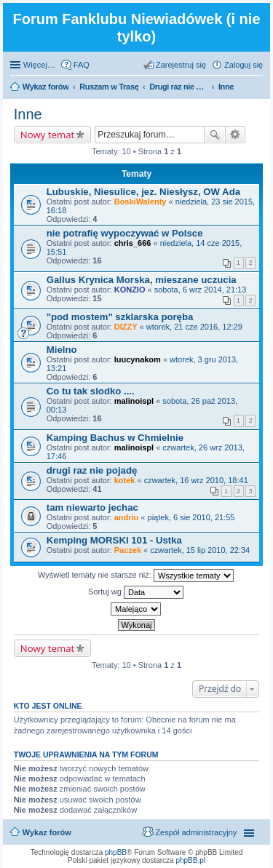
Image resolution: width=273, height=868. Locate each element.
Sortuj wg (136, 592)
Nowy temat (47, 135)
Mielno (62, 350)
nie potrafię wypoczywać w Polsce (125, 233)
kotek (125, 480)
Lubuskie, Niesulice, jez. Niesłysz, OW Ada (143, 192)
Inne (28, 114)
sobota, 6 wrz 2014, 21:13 (201, 290)
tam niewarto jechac (92, 507)
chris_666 (133, 243)
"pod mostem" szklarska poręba (120, 317)
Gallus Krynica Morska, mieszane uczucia (142, 280)
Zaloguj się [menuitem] (244, 65)
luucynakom (138, 359)
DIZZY (126, 327)
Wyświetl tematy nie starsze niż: (136, 576)
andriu (127, 517)
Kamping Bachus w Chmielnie (115, 438)
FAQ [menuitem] (82, 65)
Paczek (128, 550)
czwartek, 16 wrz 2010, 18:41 (196, 480)
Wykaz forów (47, 832)
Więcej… (39, 65)
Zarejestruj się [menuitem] (181, 65)
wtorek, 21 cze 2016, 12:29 (194, 327)
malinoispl (134, 401)
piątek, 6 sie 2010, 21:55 (191, 517)
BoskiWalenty (141, 202)
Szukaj (215, 135)
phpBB (116, 852)
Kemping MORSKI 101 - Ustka (114, 540)
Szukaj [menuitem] (258, 88)
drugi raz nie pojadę (92, 470)
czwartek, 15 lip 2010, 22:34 (200, 550)
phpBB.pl (190, 860)
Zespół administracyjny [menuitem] (196, 832)
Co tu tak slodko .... (91, 391)
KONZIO (130, 290)
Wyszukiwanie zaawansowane (236, 135)
